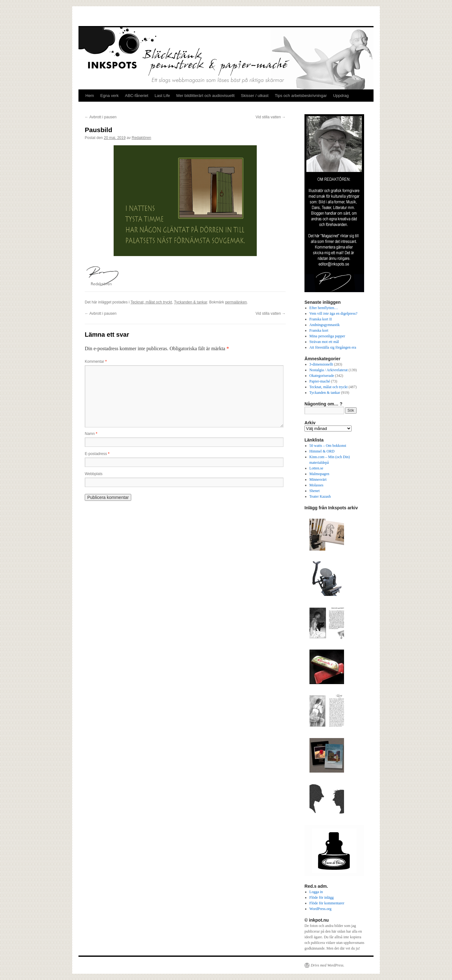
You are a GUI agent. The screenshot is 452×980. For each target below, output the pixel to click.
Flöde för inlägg (322, 897)
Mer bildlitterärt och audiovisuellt (206, 96)
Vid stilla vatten (271, 117)
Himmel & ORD (322, 451)
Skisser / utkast (255, 96)
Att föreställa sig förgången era (333, 347)
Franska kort (319, 330)
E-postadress (97, 454)
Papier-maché (320, 381)
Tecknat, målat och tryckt (151, 302)
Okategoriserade (322, 376)
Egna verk (109, 96)
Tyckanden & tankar (190, 302)
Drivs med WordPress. (328, 965)
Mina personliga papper (327, 336)
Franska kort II (321, 319)
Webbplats (94, 474)
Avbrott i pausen (101, 117)
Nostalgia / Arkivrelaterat (329, 370)
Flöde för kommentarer (327, 903)
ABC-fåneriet (137, 96)
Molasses (317, 485)
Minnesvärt (318, 479)
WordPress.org (320, 909)
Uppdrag (341, 96)
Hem (90, 96)
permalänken (236, 302)
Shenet (315, 491)
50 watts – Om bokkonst (328, 446)
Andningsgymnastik (325, 325)
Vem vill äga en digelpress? (334, 313)
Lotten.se (316, 468)
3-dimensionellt (321, 364)
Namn (91, 434)
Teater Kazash (320, 496)
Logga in (316, 892)
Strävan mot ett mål (324, 342)
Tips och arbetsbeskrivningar (301, 96)
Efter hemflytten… (324, 308)
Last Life (162, 96)
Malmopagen (319, 474)
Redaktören (141, 138)
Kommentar (96, 361)
